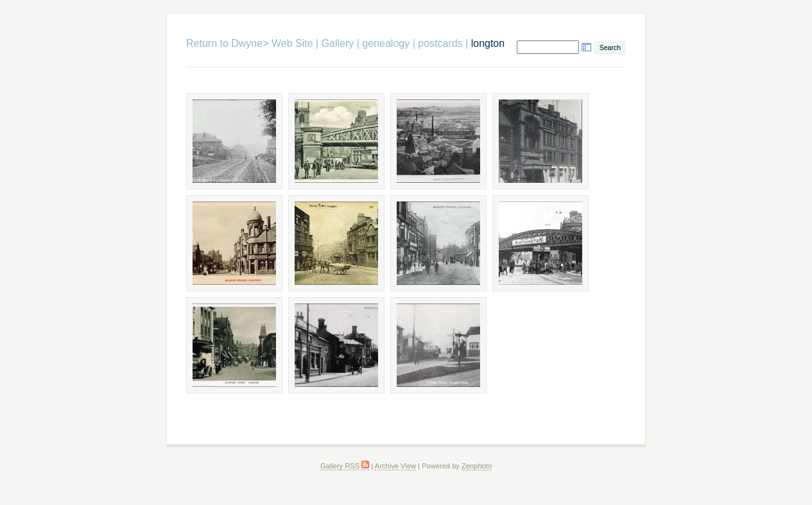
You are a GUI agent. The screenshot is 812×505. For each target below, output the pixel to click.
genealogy (386, 43)
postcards (440, 43)
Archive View (395, 466)
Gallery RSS (345, 466)
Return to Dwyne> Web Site (250, 43)
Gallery (338, 43)
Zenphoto (477, 466)
